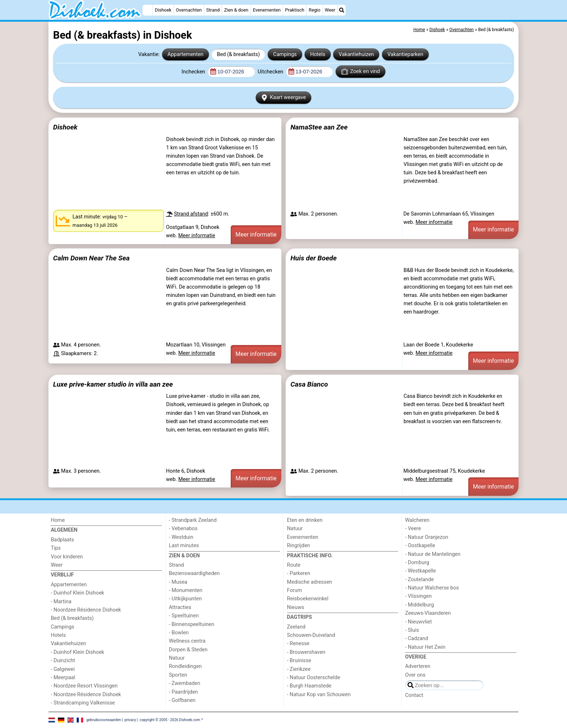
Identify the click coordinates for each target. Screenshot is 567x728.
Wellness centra (187, 641)
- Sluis (412, 630)
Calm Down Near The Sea (91, 258)
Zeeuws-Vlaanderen (428, 613)
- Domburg (417, 563)
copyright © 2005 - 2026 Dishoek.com (170, 720)
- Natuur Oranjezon (427, 537)
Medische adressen (310, 582)
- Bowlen (179, 633)
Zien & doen (236, 10)
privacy (130, 720)
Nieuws (296, 607)
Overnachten (189, 10)
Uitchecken (271, 72)
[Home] (148, 10)
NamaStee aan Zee (319, 127)
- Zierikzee (299, 669)
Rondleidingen (185, 666)
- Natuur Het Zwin (425, 647)
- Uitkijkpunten (185, 599)
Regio (315, 10)
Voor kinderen (67, 557)
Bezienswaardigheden (194, 573)
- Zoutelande (419, 580)
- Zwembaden (185, 683)
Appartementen (185, 54)
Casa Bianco (309, 384)
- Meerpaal (63, 678)
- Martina (61, 602)
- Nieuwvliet (418, 622)
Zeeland (296, 627)
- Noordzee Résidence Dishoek (86, 610)
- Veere (413, 529)
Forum (295, 590)
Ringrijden (299, 546)
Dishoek (163, 10)
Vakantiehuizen (357, 54)
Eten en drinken (305, 520)
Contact (414, 695)
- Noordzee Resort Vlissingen (84, 686)
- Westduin (181, 537)
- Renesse (298, 644)
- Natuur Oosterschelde (314, 678)
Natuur (177, 658)
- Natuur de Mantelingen (433, 554)
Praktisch (295, 10)
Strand (213, 10)
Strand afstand (191, 214)
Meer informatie (197, 236)
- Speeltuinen (184, 616)
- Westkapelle (420, 571)
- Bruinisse (299, 661)
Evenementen (267, 10)
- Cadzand (417, 638)
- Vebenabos (183, 529)
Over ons (415, 675)
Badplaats (62, 540)
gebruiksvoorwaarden (104, 720)
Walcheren (417, 520)
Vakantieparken (405, 54)
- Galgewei (63, 669)
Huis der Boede (314, 258)
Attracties (180, 607)
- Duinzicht (63, 661)
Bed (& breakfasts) (238, 54)
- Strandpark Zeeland (193, 520)
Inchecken (194, 72)
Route (294, 565)
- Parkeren (299, 573)
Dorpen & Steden (188, 650)
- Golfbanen (182, 700)
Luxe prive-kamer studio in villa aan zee (113, 384)
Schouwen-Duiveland (311, 635)
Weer (330, 10)
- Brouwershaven (306, 652)
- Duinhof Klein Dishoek (77, 593)
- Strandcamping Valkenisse (83, 703)
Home (58, 520)
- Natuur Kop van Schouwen (319, 695)
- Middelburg (419, 605)
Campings (285, 54)
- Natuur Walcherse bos (432, 588)
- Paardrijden (184, 692)
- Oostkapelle (420, 546)
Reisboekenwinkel (308, 599)
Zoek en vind (361, 72)
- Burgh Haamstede (309, 686)
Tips (56, 548)
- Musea (178, 582)
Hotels (318, 54)
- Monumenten (186, 590)
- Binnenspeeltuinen (191, 624)
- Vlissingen (418, 596)
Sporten (178, 675)
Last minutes (184, 546)
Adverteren (418, 666)
